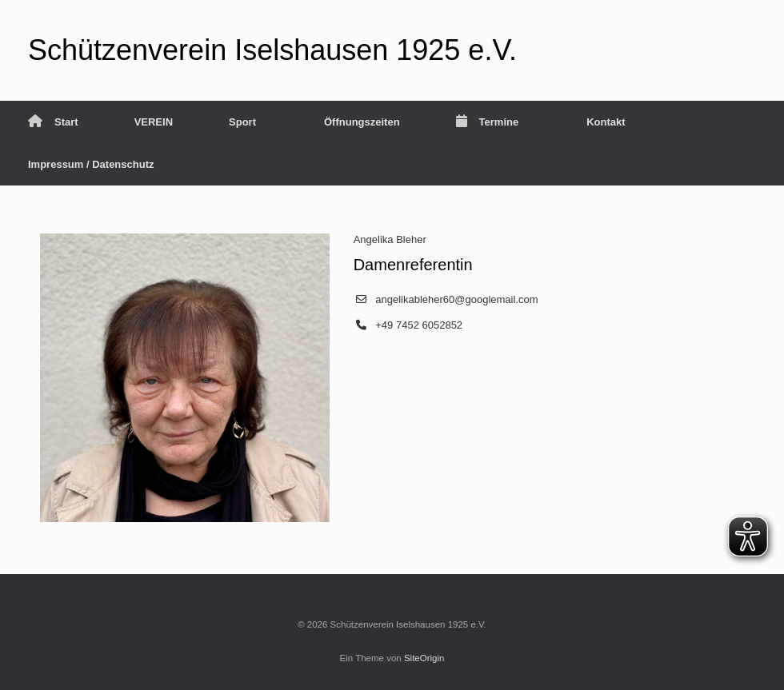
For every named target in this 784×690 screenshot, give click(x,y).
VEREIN (154, 122)
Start (53, 122)
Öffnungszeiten (362, 122)
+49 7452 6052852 (419, 325)
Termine (488, 122)
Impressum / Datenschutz (91, 164)
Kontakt (606, 122)
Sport (242, 122)
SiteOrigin (424, 658)
